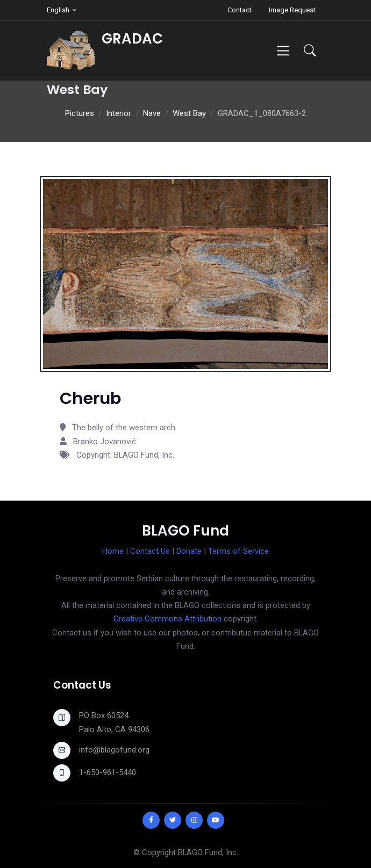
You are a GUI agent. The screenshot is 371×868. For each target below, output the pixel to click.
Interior (119, 113)
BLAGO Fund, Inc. (208, 852)
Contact (240, 10)
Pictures (80, 113)
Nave (152, 113)
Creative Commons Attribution (167, 619)
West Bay (189, 113)
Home (113, 551)
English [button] (58, 10)
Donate (189, 551)
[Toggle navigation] (283, 51)
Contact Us (150, 551)
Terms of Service (238, 551)
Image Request (292, 10)
